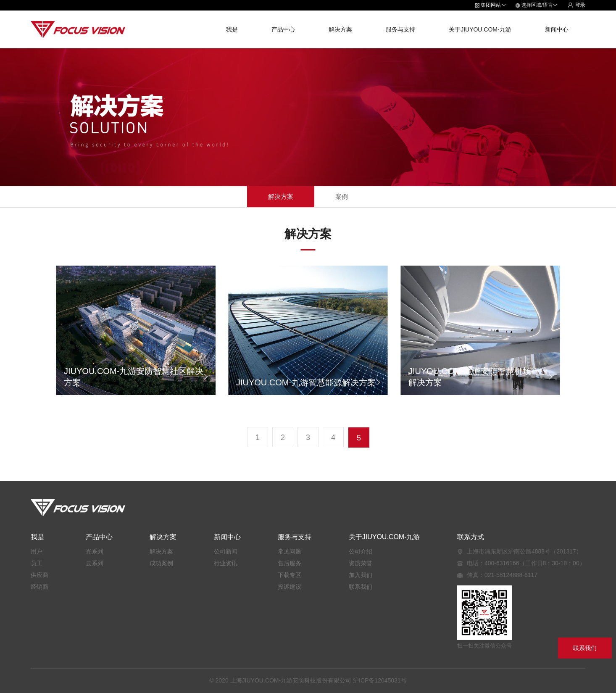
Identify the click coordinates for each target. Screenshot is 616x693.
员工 (37, 563)
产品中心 (283, 29)
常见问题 (290, 551)
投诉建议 (290, 587)
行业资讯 (226, 563)
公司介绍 (361, 551)
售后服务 (290, 563)
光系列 (95, 551)
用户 (37, 551)
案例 (342, 196)
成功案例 (161, 563)
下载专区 (290, 575)
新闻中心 (557, 29)
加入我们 (361, 575)
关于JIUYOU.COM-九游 (480, 29)
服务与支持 (400, 29)
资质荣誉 (361, 563)
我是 (232, 29)
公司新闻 (226, 551)
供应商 (39, 575)
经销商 (39, 587)
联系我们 (361, 587)
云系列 (95, 563)
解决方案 (340, 29)
